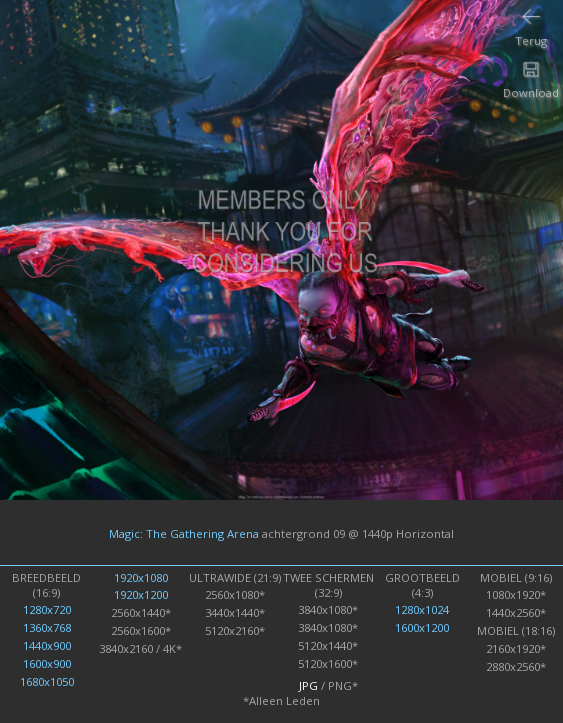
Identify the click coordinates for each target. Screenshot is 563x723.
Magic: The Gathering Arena (184, 532)
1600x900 (47, 663)
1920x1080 (141, 577)
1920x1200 (141, 594)
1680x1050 (47, 681)
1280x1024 (422, 609)
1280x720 (47, 609)
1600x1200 (422, 627)
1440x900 (47, 645)
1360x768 (47, 627)
